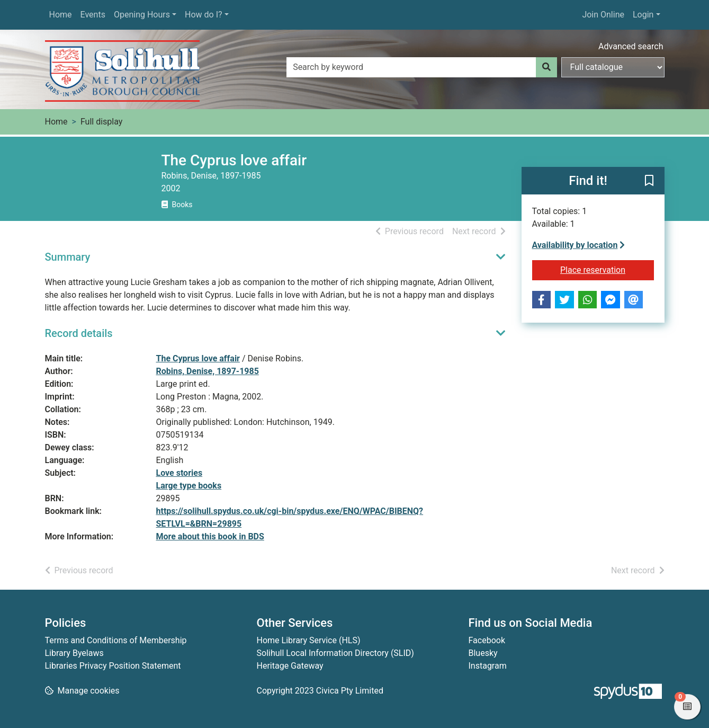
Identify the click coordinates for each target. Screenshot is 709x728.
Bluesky (483, 653)
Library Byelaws (74, 653)
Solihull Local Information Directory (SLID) (335, 653)
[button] (649, 181)
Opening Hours (142, 15)
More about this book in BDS (210, 536)
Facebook (487, 640)
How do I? (204, 15)
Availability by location (579, 245)
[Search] (546, 67)
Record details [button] (79, 333)
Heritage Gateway (290, 666)
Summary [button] (68, 257)
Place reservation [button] (607, 269)
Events (93, 15)
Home (61, 15)
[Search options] (613, 67)
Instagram (488, 666)
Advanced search (631, 46)
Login (643, 15)
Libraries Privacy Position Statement (113, 666)
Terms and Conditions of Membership (116, 640)
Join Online (603, 15)
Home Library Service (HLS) (309, 640)
